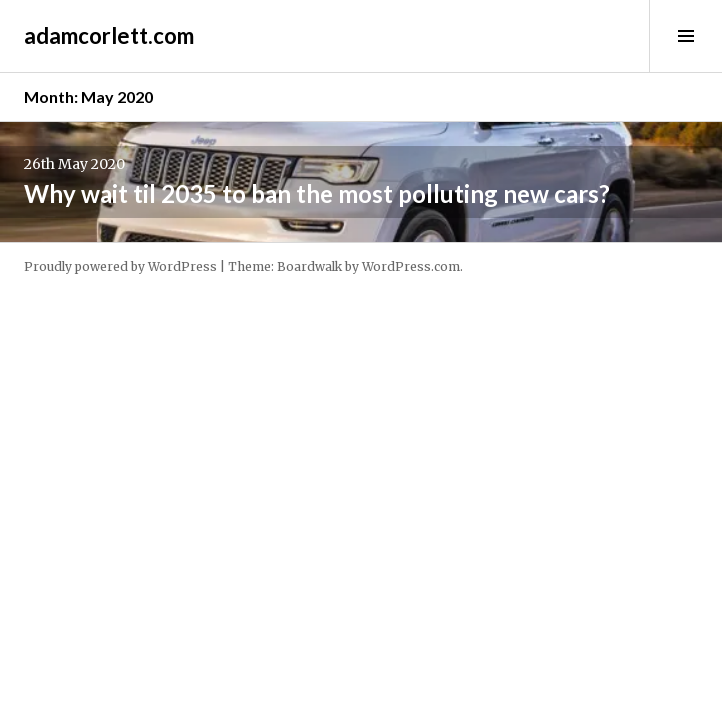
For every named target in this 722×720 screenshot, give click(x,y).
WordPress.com (411, 266)
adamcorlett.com (109, 35)
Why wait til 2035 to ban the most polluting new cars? (317, 193)
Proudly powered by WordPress (120, 266)
